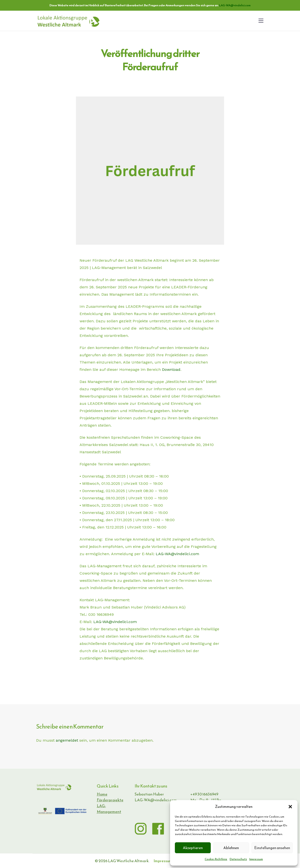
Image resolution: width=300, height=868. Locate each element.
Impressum (256, 859)
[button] (290, 807)
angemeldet (67, 740)
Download (171, 369)
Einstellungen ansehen (272, 848)
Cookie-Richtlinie (216, 859)
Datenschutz (238, 859)
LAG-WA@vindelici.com (235, 5)
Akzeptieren (193, 848)
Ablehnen (231, 848)
